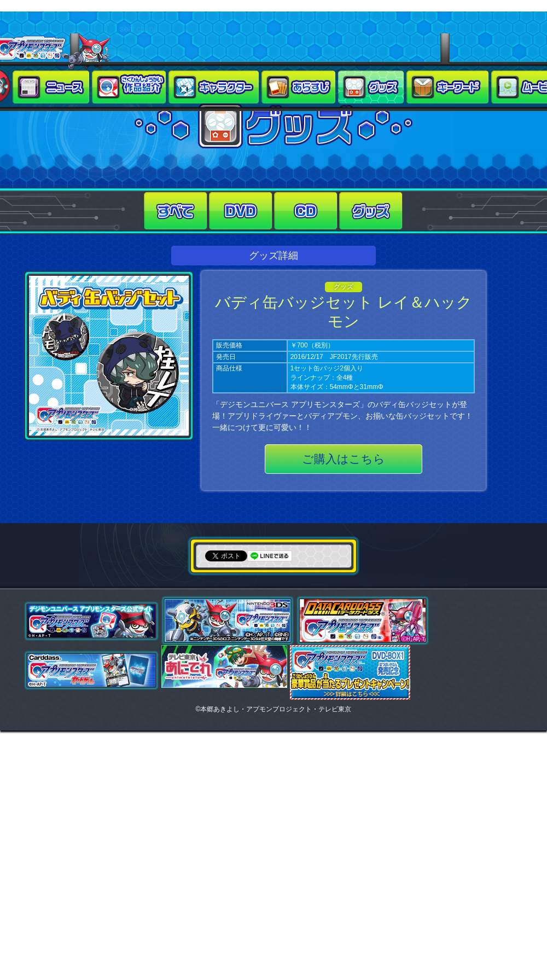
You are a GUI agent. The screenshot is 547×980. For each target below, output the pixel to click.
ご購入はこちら (344, 459)
